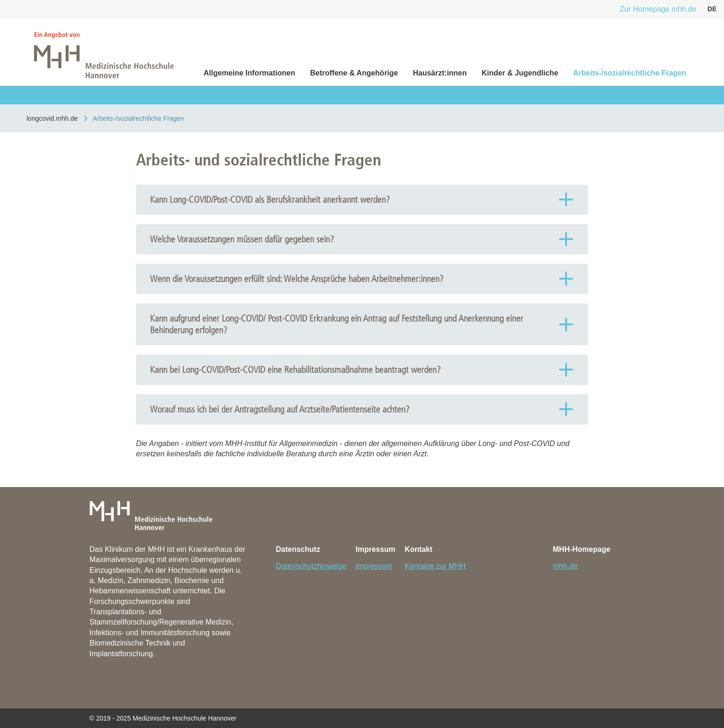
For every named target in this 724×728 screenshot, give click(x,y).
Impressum (374, 566)
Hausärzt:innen (440, 73)
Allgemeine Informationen (249, 73)
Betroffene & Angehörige (354, 73)
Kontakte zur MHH (435, 566)
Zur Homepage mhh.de (658, 9)
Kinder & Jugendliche (520, 73)
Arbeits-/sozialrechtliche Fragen (630, 73)
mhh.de (565, 566)
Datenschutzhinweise (311, 566)
